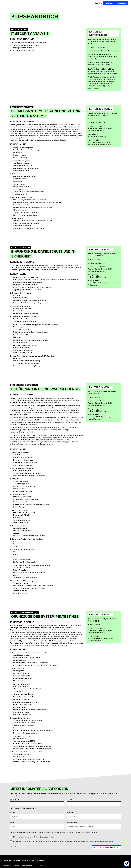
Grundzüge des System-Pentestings (23, 50)
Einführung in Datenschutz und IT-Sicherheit (26, 45)
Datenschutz (8, 861)
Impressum (17, 861)
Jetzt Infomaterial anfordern (106, 847)
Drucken (98, 3)
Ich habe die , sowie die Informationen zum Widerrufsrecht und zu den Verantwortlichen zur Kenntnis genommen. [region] (54, 833)
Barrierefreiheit (40, 861)
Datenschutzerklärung (26, 833)
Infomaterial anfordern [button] (116, 3)
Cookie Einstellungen (28, 861)
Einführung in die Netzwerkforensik (23, 48)
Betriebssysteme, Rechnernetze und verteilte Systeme (29, 43)
